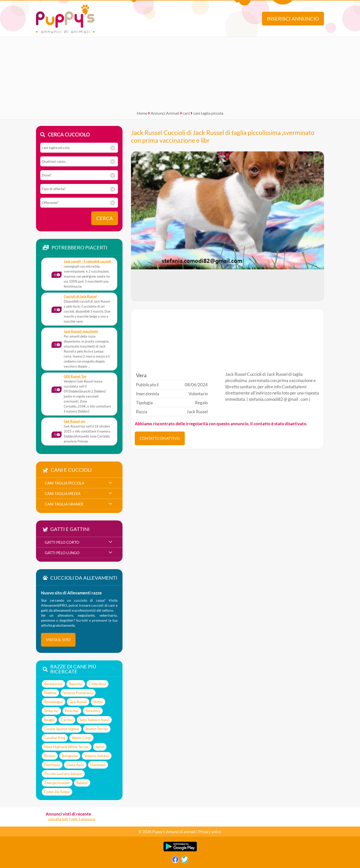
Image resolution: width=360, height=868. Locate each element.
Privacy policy (210, 832)
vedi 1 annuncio (83, 819)
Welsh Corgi (81, 738)
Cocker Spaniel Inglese (62, 729)
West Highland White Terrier (67, 747)
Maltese (50, 693)
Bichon (50, 756)
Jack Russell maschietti (81, 331)
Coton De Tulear (57, 792)
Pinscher (72, 711)
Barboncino (53, 684)
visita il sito (58, 640)
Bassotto (76, 684)
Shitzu (98, 702)
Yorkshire (93, 711)
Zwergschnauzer (57, 783)
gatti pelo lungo (62, 553)
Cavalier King (55, 738)
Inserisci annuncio (293, 19)
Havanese (98, 765)
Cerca (105, 218)
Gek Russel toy (75, 421)
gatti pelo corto (62, 542)
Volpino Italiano (97, 756)
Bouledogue (53, 702)
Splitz (100, 747)
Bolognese (70, 756)
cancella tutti (58, 819)
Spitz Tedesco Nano (94, 720)
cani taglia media (63, 493)
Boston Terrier (97, 729)
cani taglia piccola (208, 113)
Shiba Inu (51, 711)
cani (186, 113)
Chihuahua (97, 684)
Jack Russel (78, 702)
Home (142, 113)
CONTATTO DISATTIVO (160, 438)
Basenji (82, 783)
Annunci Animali (165, 113)
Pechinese (52, 765)
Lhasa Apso (75, 765)
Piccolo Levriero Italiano (63, 774)
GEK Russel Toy (75, 376)
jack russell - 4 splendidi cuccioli (87, 261)
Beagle (49, 720)
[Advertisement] (180, 72)
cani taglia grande (64, 504)
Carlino (67, 720)
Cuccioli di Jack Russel (80, 296)
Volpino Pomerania (78, 693)
